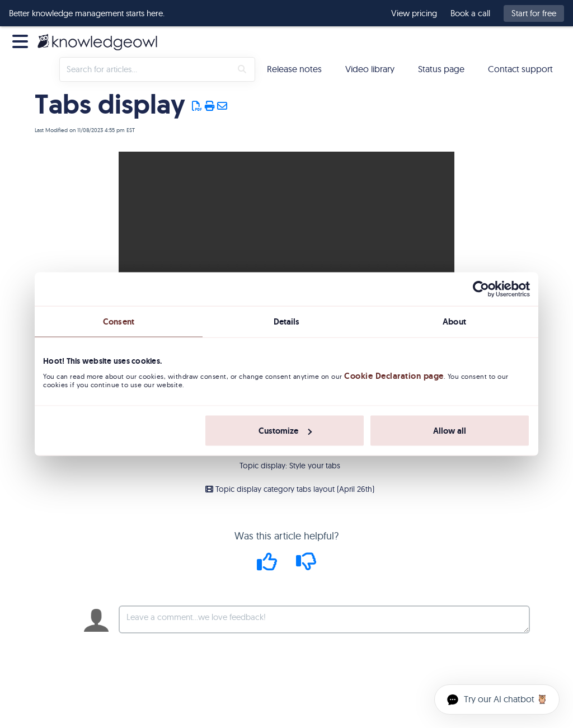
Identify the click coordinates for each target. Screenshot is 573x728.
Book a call (470, 13)
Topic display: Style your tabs (290, 466)
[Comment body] (324, 619)
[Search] (242, 69)
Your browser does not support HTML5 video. (286, 236)
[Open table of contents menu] (22, 40)
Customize (285, 431)
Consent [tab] (119, 321)
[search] (145, 69)
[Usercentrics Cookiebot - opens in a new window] (481, 289)
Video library (370, 69)
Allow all (450, 431)
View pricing (414, 13)
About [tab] (454, 321)
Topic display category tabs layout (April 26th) (290, 489)
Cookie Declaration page (394, 376)
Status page (441, 69)
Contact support (520, 69)
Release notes (294, 69)
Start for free (534, 13)
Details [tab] (287, 321)
